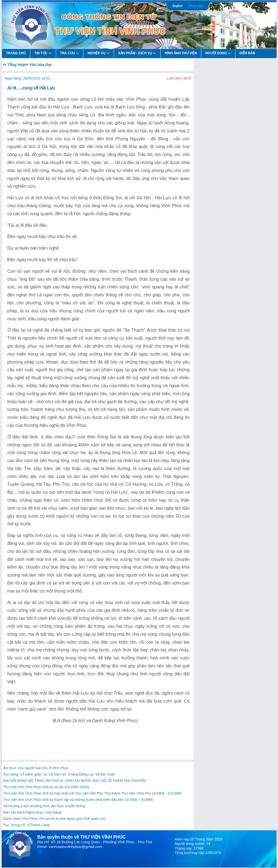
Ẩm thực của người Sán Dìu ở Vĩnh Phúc (36, 768)
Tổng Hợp (16, 65)
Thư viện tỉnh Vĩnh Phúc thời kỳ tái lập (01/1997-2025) (46, 787)
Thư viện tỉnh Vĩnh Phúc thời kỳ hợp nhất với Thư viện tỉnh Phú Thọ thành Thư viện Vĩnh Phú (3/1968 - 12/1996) (93, 793)
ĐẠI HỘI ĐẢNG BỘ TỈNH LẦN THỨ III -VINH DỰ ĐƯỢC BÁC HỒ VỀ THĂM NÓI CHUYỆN (75, 781)
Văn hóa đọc (41, 65)
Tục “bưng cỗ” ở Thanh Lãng (26, 825)
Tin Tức (43, 53)
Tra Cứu (70, 53)
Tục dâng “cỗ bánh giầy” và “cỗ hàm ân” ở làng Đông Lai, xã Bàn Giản (59, 774)
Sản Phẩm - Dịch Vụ (137, 53)
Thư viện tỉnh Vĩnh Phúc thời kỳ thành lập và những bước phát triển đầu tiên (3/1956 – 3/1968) (78, 800)
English (177, 6)
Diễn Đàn (247, 53)
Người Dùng (218, 53)
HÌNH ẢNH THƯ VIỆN (181, 53)
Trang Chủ (16, 53)
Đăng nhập (196, 6)
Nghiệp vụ (98, 53)
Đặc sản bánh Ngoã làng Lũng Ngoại (33, 812)
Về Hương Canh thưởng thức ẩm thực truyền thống (44, 806)
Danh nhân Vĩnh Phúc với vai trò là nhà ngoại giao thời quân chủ (55, 819)
